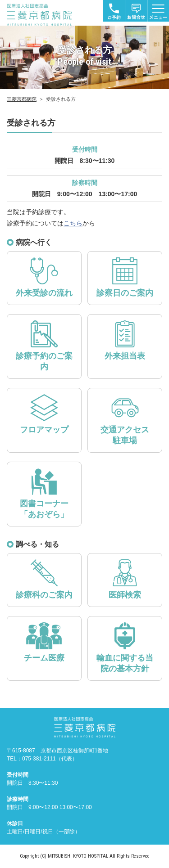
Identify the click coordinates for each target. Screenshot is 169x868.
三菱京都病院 (22, 99)
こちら (73, 223)
